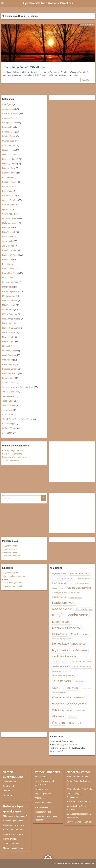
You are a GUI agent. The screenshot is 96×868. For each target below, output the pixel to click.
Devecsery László (10, 159)
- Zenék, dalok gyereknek (13, 576)
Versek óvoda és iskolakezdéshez (17, 419)
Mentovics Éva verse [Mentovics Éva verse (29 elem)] (67, 628)
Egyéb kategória (9, 173)
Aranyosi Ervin (9, 118)
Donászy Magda (9, 164)
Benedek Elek (8, 132)
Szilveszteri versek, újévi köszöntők (18, 387)
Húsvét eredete (10, 839)
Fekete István (8, 187)
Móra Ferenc (8, 310)
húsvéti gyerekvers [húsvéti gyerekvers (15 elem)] (59, 592)
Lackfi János (8, 278)
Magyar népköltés (10, 282)
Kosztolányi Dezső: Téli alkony (24, 67)
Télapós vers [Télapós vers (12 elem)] (79, 682)
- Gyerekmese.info (10, 546)
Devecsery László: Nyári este (80, 822)
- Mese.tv (6, 579)
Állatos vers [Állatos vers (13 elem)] (81, 711)
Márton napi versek (11, 291)
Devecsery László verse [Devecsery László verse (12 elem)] (84, 579)
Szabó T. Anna (9, 383)
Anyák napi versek (10, 113)
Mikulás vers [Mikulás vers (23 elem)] (59, 634)
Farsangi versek (9, 182)
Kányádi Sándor (9, 250)
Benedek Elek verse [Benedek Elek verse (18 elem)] (80, 574)
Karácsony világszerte (13, 834)
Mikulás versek (9, 305)
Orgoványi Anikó (10, 351)
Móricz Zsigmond (10, 314)
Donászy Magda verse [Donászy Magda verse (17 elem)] (62, 583)
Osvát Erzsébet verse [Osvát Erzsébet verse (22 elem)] (64, 656)
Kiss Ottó (6, 264)
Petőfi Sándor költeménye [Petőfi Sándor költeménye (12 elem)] (60, 662)
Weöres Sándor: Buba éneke (80, 789)
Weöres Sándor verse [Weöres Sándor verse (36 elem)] (69, 704)
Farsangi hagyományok (13, 451)
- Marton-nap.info (10, 552)
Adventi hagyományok (13, 821)
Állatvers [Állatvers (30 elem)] (58, 716)
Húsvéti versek (9, 232)
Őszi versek (7, 360)
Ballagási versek (10, 123)
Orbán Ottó (7, 346)
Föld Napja (7, 191)
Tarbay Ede (7, 401)
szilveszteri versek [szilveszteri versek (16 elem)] (60, 671)
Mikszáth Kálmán (10, 301)
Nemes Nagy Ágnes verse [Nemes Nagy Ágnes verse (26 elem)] (69, 644)
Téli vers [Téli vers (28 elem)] (72, 688)
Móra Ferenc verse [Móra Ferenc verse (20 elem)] (81, 634)
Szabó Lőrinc (8, 378)
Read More (87, 80)
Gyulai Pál (7, 209)
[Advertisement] (72, 462)
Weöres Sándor (9, 428)
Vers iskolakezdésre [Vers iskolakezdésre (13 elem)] (59, 693)
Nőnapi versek (9, 332)
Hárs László (7, 228)
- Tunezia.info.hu (10, 549)
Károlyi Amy (7, 260)
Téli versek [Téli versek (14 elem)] (86, 688)
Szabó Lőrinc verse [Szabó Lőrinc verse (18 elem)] (81, 667)
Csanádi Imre (8, 141)
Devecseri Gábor (10, 155)
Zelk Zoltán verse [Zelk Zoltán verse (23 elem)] (62, 710)
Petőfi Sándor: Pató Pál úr (78, 802)
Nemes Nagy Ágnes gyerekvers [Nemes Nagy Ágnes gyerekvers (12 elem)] (61, 639)
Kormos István (9, 269)
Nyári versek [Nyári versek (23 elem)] (80, 650)
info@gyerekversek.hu (67, 745)
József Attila (8, 241)
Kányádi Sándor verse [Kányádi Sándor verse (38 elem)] (70, 615)
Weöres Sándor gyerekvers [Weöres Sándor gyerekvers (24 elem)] (69, 697)
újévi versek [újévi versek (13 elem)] (73, 717)
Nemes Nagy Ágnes (11, 328)
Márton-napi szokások (13, 848)
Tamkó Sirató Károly (11, 392)
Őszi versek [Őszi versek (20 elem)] (75, 723)
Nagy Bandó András (11, 319)
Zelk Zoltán (7, 433)
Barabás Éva (8, 127)
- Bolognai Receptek (11, 556)
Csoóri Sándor (9, 145)
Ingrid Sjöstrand (9, 237)
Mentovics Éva (9, 296)
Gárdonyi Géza (9, 196)
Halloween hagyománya (14, 825)
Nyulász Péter (8, 342)
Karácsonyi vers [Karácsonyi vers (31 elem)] (64, 603)
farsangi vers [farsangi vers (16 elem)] (58, 588)
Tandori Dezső (9, 396)
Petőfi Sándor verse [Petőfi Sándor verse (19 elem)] (82, 662)
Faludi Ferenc (8, 177)
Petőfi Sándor (8, 364)
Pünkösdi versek (10, 369)
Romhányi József (10, 374)
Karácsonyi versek (10, 255)
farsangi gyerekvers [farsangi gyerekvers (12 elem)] (83, 583)
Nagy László (8, 323)
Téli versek (7, 410)
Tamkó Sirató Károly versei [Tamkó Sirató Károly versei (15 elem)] (63, 675)
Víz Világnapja (9, 424)
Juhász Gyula (8, 246)
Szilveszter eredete (11, 460)
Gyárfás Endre (9, 205)
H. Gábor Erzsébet (11, 218)
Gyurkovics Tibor (10, 214)
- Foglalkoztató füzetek (12, 586)
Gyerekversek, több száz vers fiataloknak (48, 3)
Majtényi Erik (8, 287)
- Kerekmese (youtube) (12, 583)
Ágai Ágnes (7, 104)
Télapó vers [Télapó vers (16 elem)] (57, 688)
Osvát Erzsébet (9, 355)
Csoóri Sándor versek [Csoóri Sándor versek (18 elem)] (62, 578)
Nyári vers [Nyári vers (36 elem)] (60, 650)
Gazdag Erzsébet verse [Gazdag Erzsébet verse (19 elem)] (79, 588)
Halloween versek (10, 223)
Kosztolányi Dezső (87, 24)
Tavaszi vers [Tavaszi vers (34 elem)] (62, 681)
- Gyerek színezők (10, 573)
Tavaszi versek (9, 405)
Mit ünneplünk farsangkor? (15, 816)
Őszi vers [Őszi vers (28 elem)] (58, 723)
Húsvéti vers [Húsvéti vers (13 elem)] (75, 593)
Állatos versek (8, 109)
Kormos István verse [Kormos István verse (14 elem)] (84, 609)
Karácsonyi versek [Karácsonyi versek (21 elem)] (62, 609)
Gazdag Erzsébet (10, 200)
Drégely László (9, 168)
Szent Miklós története (12, 454)
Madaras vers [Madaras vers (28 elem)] (61, 622)
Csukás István (8, 150)
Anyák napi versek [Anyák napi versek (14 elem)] (59, 574)
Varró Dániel (8, 415)
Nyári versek (8, 337)
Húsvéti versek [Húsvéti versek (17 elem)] (59, 597)
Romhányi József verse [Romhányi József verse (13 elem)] (60, 667)
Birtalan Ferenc (9, 136)
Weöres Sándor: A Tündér (78, 777)
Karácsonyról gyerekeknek (14, 457)
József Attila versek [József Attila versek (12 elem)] (76, 597)
